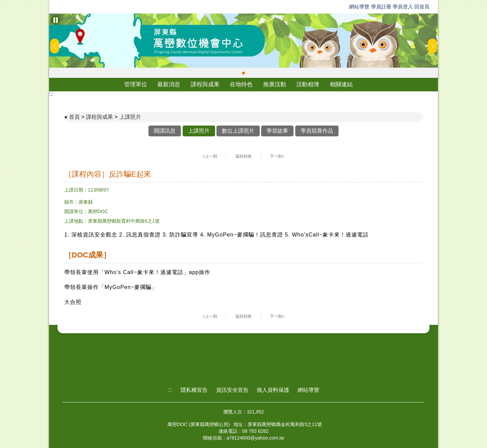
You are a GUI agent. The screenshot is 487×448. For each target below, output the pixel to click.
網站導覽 (359, 7)
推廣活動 (275, 84)
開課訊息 (165, 131)
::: (51, 94)
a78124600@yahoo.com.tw (256, 438)
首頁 (74, 117)
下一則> (277, 156)
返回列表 (243, 156)
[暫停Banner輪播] (55, 20)
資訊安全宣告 (232, 390)
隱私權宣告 (194, 390)
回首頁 (422, 7)
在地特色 (241, 84)
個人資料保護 (273, 390)
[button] (243, 73)
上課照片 (130, 117)
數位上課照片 (238, 131)
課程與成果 (205, 84)
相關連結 (341, 84)
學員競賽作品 (317, 131)
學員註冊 (381, 7)
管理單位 (136, 84)
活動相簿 (308, 84)
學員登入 (403, 7)
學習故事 (277, 131)
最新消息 (169, 84)
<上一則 (210, 156)
